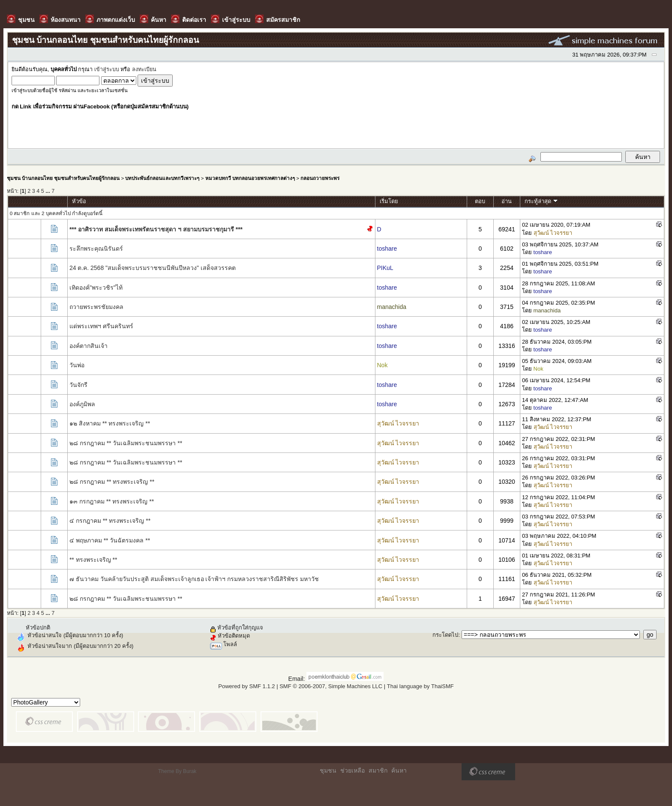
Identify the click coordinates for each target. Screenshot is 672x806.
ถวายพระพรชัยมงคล (96, 307)
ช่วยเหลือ (352, 770)
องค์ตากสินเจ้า (88, 346)
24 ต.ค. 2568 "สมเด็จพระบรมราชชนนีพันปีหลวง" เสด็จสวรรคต (153, 268)
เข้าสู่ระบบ (107, 69)
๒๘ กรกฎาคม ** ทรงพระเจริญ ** (112, 482)
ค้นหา (399, 770)
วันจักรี (78, 385)
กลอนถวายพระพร (320, 178)
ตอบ (480, 201)
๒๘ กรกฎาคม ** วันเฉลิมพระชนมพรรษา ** (126, 443)
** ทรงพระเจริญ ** (93, 560)
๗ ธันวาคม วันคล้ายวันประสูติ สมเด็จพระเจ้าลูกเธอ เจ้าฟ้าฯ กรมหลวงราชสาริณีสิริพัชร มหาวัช (194, 579)
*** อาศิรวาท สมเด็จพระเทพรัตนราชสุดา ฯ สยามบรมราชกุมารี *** (156, 229)
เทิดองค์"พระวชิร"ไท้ (96, 288)
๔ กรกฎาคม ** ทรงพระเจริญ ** (110, 521)
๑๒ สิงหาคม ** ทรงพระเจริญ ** (110, 423)
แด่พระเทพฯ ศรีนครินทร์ (101, 326)
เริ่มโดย (389, 201)
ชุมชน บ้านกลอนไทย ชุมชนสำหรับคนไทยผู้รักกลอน (63, 178)
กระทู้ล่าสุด (541, 201)
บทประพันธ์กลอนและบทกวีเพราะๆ (162, 178)
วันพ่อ (77, 365)
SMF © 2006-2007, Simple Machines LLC (331, 686)
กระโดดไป (445, 635)
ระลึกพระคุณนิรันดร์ (96, 249)
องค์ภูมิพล (82, 404)
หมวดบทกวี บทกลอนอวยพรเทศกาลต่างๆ (250, 178)
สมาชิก (378, 770)
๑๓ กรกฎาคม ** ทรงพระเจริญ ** (112, 501)
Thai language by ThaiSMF (420, 686)
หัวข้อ (79, 201)
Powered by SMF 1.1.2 (246, 686)
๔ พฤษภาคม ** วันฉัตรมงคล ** (110, 540)
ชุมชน (328, 770)
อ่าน (507, 201)
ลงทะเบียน (144, 69)
